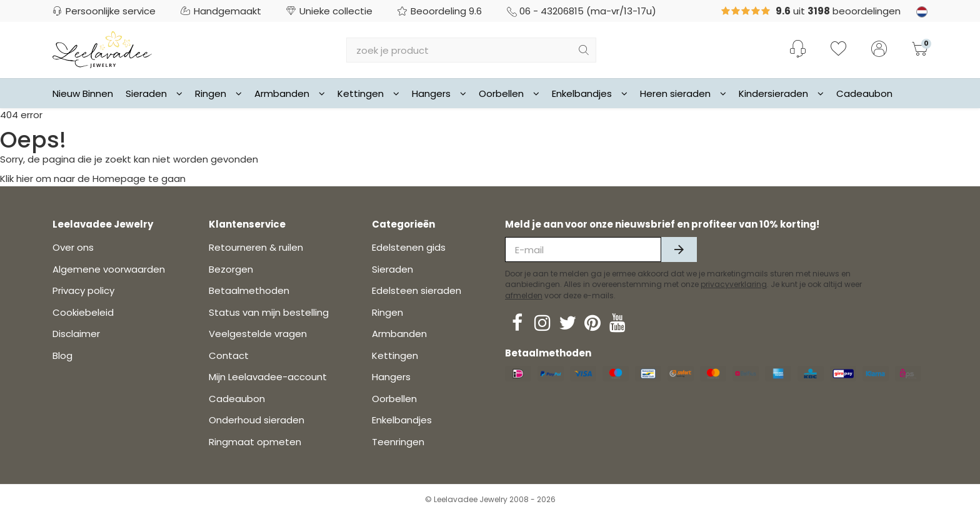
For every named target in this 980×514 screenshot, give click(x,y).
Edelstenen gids (409, 247)
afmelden (524, 295)
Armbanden (290, 93)
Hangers (439, 93)
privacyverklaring (734, 284)
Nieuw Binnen (83, 93)
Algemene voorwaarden (109, 269)
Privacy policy (83, 290)
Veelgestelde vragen (258, 334)
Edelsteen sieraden (417, 290)
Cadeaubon (864, 93)
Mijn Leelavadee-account (268, 377)
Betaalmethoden (249, 290)
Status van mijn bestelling (269, 312)
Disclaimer (76, 334)
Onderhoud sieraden (257, 420)
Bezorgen (231, 269)
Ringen (218, 93)
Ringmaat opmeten (255, 442)
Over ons (73, 247)
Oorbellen (509, 93)
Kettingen (368, 93)
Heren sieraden (683, 93)
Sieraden (154, 93)
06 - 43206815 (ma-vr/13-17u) (582, 11)
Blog (62, 355)
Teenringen (398, 442)
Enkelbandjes (590, 93)
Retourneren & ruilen (256, 247)
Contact (229, 355)
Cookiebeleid (83, 312)
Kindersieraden (781, 93)
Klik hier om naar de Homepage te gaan (93, 179)
